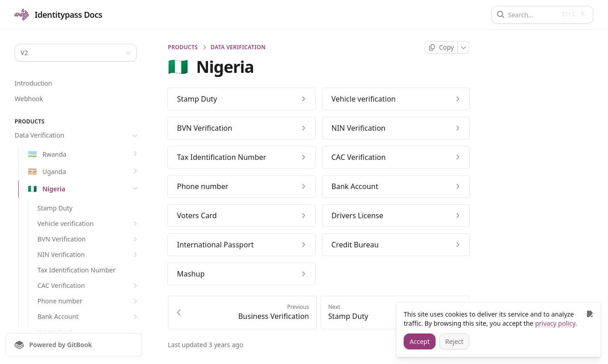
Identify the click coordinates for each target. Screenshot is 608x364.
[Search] (532, 15)
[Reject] (454, 341)
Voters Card (88, 332)
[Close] (590, 314)
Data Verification (77, 135)
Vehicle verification (88, 224)
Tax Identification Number (76, 270)
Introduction (33, 83)
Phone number (88, 301)
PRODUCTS (183, 47)
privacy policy (555, 323)
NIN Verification (88, 255)
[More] (464, 47)
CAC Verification (88, 286)
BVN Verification (88, 239)
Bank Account (88, 317)
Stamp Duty (55, 208)
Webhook (29, 99)
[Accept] (420, 341)
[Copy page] (441, 47)
